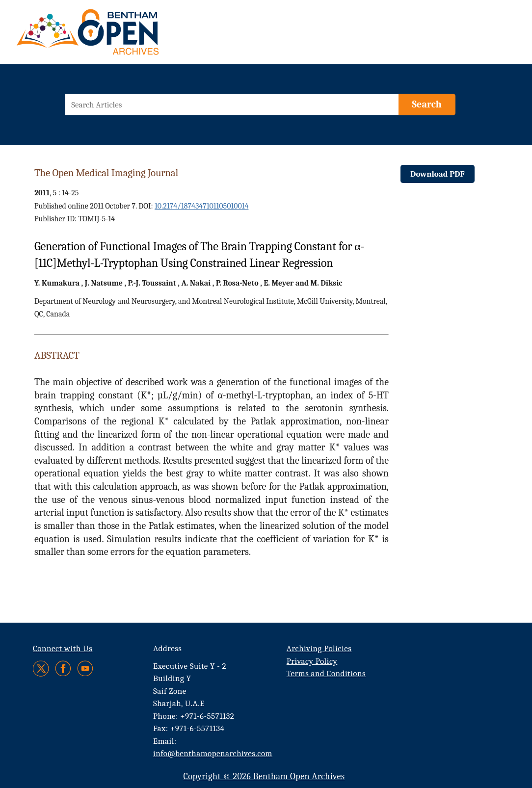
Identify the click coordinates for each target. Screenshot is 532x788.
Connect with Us (63, 648)
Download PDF (438, 174)
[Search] (427, 105)
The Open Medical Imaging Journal (106, 173)
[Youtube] (85, 669)
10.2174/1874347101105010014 (201, 206)
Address (168, 648)
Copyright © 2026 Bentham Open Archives (264, 776)
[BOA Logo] (116, 36)
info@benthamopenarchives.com (213, 753)
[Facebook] (63, 669)
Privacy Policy (312, 661)
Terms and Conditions (326, 673)
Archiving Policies (319, 648)
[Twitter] (41, 669)
